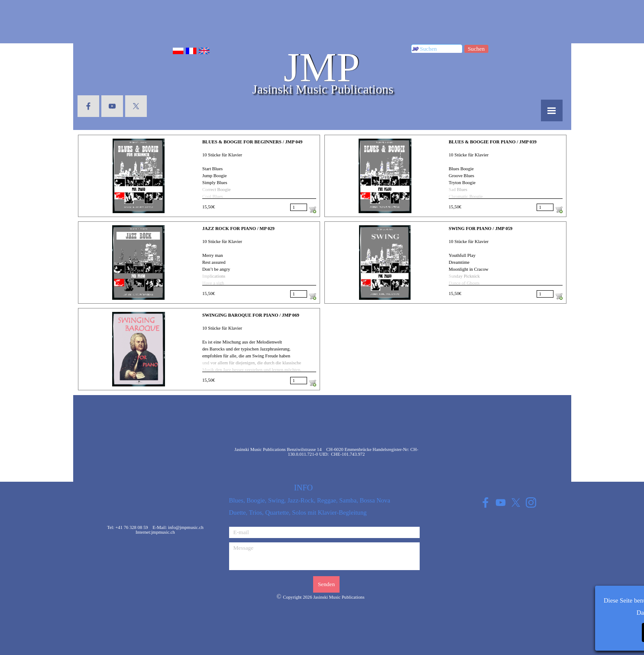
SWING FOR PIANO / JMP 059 (481, 229)
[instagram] (531, 502)
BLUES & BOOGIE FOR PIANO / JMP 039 (493, 142)
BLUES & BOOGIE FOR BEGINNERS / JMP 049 (252, 142)
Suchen (476, 49)
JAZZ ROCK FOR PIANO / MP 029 (238, 229)
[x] (136, 106)
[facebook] (88, 106)
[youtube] (112, 106)
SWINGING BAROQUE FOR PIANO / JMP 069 (251, 315)
